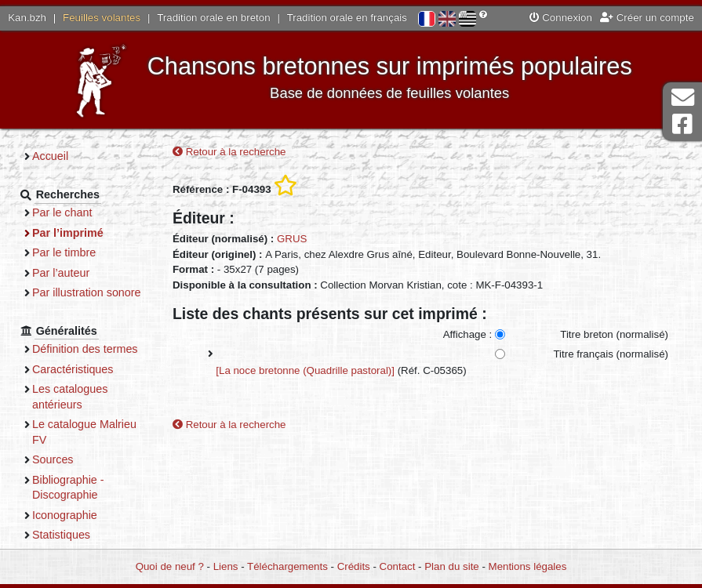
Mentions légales (528, 566)
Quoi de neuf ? (170, 566)
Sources (53, 459)
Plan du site (451, 566)
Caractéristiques (73, 369)
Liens (226, 566)
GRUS (292, 239)
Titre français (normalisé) (611, 354)
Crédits (354, 566)
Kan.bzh (27, 18)
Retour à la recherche (229, 152)
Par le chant (62, 212)
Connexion (561, 18)
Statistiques (61, 535)
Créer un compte (647, 18)
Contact (398, 566)
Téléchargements (287, 566)
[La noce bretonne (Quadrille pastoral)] (305, 370)
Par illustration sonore (87, 292)
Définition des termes (85, 349)
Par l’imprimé (68, 233)
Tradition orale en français (347, 18)
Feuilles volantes (102, 18)
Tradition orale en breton (213, 18)
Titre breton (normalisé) (614, 334)
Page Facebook (682, 124)
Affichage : (468, 334)
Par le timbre (64, 252)
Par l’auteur (61, 273)
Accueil (50, 156)
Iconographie (65, 515)
